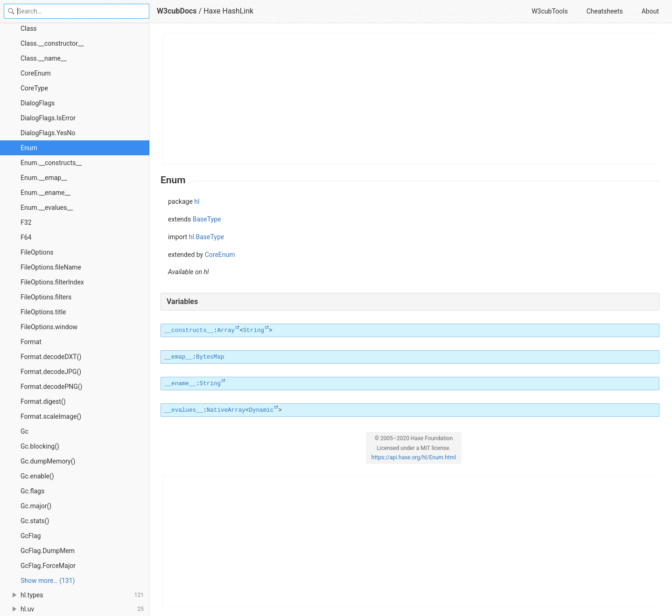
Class (29, 28)
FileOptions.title (43, 312)
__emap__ (178, 357)
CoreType (34, 88)
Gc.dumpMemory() (48, 461)
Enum (29, 148)
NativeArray (226, 410)
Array (226, 331)
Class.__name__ (44, 58)
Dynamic (261, 410)
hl (197, 201)
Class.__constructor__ (52, 43)
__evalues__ (184, 410)
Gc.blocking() (40, 446)
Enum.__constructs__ (51, 163)
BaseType (207, 219)
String (254, 331)
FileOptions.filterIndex (52, 282)
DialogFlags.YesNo (48, 133)
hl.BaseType (207, 237)
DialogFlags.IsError (48, 118)
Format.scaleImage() (51, 416)
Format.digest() (43, 401)
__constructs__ (189, 331)
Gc (24, 431)
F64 (26, 237)
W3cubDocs (177, 11)
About (650, 11)
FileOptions (37, 252)
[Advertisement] (410, 99)
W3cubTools (549, 11)
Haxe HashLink (228, 11)
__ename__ (180, 384)
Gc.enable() (37, 476)
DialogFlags (38, 103)
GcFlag (31, 536)
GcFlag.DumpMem (48, 551)
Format (31, 342)
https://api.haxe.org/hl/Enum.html (414, 457)
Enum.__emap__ (44, 178)
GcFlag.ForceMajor (48, 566)
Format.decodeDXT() (51, 357)
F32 (26, 222)
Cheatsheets (605, 11)
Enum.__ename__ (45, 193)
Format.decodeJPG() (51, 372)
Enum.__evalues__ (47, 208)
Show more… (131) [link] (48, 581)
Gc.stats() (35, 521)
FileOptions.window (49, 327)
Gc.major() (36, 506)
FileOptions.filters (46, 297)
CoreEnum (36, 73)
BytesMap (210, 357)
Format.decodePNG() (51, 387)
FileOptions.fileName (51, 267)
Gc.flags (32, 491)
